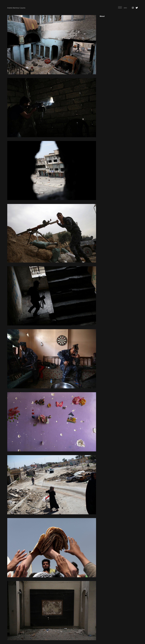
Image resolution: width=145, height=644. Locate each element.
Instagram (133, 8)
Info (125, 8)
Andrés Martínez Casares (16, 8)
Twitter (137, 8)
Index (120, 8)
